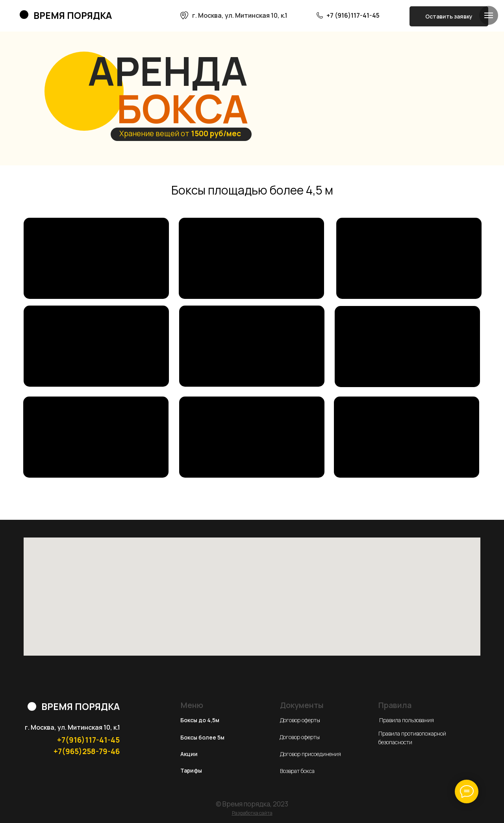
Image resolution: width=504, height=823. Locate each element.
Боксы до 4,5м (200, 720)
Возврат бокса (297, 771)
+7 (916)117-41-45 (353, 15)
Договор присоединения (310, 754)
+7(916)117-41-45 (88, 740)
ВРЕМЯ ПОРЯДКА (73, 15)
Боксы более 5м (202, 737)
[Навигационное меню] (489, 15)
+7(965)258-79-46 (87, 751)
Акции (189, 754)
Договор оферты (300, 720)
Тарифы (191, 770)
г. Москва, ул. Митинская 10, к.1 (240, 15)
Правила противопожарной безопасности (412, 738)
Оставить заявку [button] (449, 16)
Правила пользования (407, 720)
